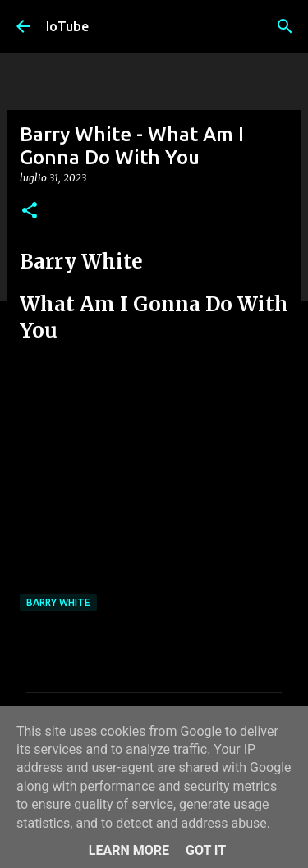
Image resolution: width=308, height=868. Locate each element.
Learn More (129, 850)
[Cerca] (285, 26)
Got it (206, 850)
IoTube (67, 26)
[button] (30, 211)
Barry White (58, 602)
